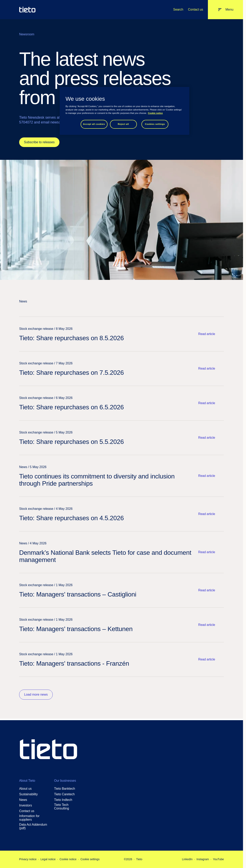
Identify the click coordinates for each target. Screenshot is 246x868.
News (23, 800)
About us (25, 789)
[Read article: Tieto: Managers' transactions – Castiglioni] (122, 590)
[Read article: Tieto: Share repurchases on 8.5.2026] (122, 334)
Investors (26, 805)
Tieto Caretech (64, 794)
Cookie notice (68, 859)
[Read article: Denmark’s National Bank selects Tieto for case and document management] (122, 552)
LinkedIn (187, 859)
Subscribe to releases (39, 142)
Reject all (123, 124)
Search (178, 9)
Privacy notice (28, 859)
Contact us (196, 9)
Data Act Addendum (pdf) (33, 826)
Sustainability (28, 794)
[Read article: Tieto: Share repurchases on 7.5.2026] (122, 369)
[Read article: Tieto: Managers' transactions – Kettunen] (122, 625)
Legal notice (48, 859)
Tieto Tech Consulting (62, 807)
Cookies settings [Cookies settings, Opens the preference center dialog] (155, 124)
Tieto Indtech (63, 800)
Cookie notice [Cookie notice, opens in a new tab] (155, 113)
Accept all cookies (94, 124)
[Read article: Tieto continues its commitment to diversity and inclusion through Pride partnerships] (122, 476)
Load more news (36, 694)
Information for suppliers (29, 818)
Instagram (203, 859)
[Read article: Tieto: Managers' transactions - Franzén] (122, 659)
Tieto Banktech (65, 789)
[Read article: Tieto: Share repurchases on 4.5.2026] (122, 514)
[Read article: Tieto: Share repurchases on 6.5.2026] (122, 403)
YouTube (218, 859)
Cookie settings (90, 859)
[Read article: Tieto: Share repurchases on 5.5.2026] (122, 438)
